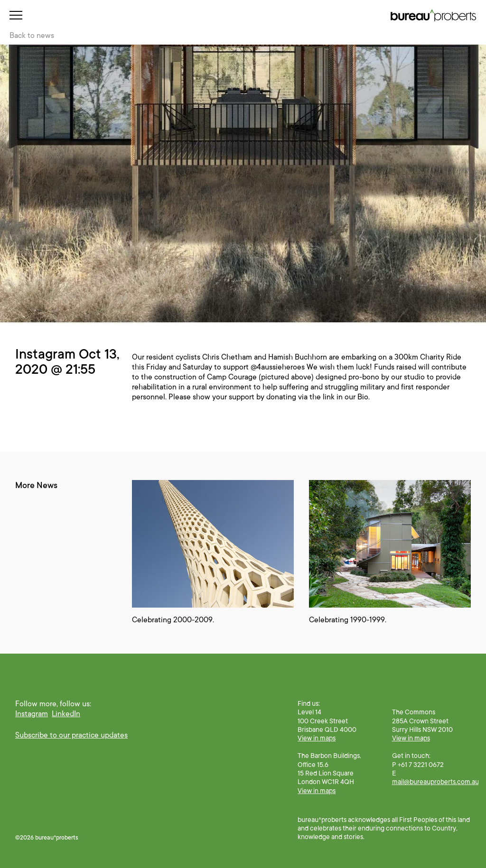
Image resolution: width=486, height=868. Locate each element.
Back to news (32, 36)
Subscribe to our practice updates (71, 735)
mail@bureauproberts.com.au (435, 782)
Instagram (32, 714)
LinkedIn (66, 714)
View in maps (317, 738)
